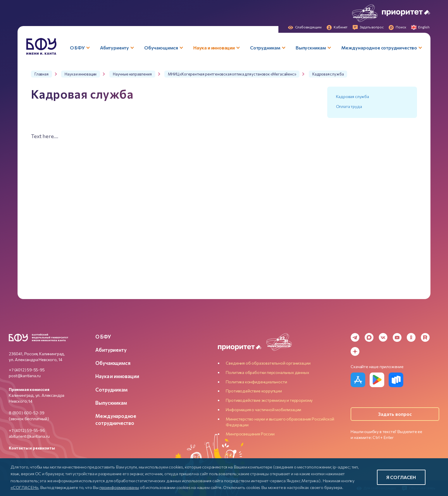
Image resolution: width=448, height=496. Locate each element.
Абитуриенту (111, 350)
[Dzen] (355, 351)
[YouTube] (397, 337)
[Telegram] (355, 337)
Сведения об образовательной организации (268, 363)
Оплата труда (349, 106)
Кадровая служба (353, 96)
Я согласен (401, 477)
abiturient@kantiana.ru (29, 436)
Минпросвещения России (250, 434)
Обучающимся (113, 363)
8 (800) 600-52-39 (27, 413)
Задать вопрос (395, 414)
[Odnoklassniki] (411, 337)
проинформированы (119, 487)
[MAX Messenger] (369, 337)
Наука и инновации (117, 376)
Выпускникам (111, 403)
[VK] (383, 337)
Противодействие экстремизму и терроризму (269, 400)
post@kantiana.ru (25, 376)
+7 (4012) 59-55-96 (27, 430)
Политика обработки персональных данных (267, 372)
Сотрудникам (111, 389)
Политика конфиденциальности (256, 382)
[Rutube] (425, 337)
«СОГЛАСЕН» (24, 487)
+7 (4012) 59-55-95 (27, 370)
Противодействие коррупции (254, 391)
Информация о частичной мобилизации (263, 410)
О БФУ (103, 337)
